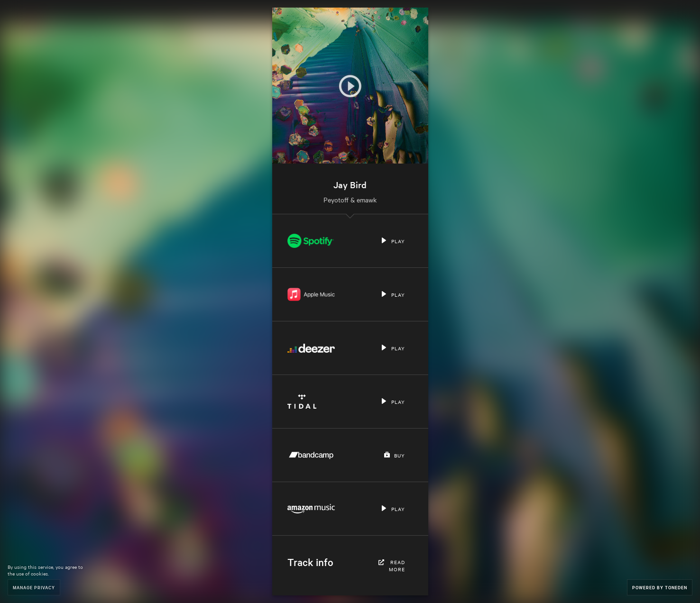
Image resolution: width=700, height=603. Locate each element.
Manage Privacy (34, 587)
